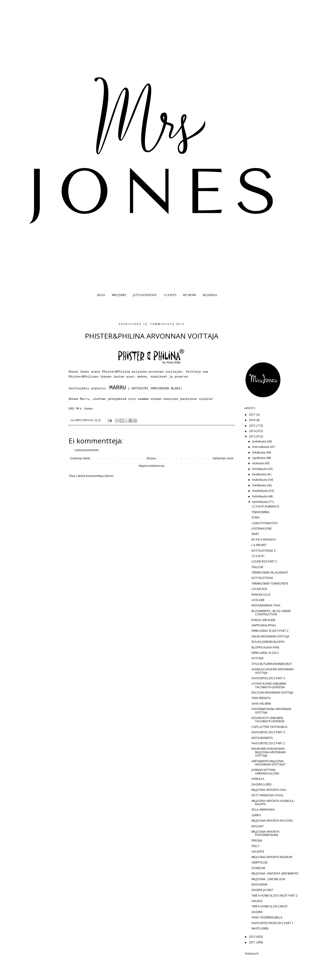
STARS (256, 517)
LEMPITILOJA (260, 862)
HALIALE (257, 901)
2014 (253, 431)
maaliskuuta (261, 491)
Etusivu (151, 458)
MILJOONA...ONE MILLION (268, 879)
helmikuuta (260, 496)
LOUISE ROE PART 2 (264, 561)
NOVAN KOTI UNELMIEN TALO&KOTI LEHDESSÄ (268, 720)
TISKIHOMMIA (260, 512)
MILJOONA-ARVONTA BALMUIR (272, 857)
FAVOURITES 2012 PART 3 (268, 732)
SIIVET (255, 534)
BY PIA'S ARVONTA (264, 540)
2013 (253, 436)
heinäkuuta (260, 469)
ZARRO (256, 815)
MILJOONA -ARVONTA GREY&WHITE (275, 873)
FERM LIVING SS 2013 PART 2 (270, 631)
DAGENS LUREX (262, 784)
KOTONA (258, 658)
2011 (253, 942)
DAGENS (257, 912)
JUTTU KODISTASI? (145, 295)
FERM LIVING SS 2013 (265, 653)
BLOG (101, 295)
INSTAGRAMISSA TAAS (266, 605)
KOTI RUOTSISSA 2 (264, 551)
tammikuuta (260, 502)
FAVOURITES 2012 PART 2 (268, 743)
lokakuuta (259, 452)
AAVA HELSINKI (261, 704)
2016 (253, 420)
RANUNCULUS (261, 595)
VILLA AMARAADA (263, 810)
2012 (253, 937)
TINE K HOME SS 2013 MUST (270, 906)
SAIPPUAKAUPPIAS (264, 625)
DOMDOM (258, 868)
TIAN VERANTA (261, 698)
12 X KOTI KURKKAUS (265, 506)
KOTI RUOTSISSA (262, 578)
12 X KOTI (170, 295)
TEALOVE (257, 567)
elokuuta (258, 463)
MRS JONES (119, 295)
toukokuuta (260, 480)
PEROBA (257, 841)
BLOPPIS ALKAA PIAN (265, 647)
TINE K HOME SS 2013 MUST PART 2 (275, 896)
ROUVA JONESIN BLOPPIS (268, 642)
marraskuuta (261, 447)
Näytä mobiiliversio (152, 466)
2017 (253, 415)
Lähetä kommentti (87, 450)
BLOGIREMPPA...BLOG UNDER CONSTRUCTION (271, 613)
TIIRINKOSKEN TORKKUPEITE (270, 584)
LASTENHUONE (262, 529)
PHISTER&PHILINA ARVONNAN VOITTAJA (271, 711)
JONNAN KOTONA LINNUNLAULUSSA (265, 771)
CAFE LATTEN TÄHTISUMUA (270, 727)
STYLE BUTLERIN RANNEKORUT (272, 664)
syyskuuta (259, 458)
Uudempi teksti (80, 458)
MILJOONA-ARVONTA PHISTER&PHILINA (266, 833)
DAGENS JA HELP (262, 890)
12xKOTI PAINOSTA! (265, 523)
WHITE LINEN (260, 928)
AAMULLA (258, 779)
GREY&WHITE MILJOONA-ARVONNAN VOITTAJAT (269, 763)
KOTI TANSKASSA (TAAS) (267, 795)
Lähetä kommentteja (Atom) (95, 476)
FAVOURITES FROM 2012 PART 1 (272, 923)
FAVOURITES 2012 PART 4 (268, 678)
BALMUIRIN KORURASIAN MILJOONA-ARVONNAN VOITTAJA (269, 752)
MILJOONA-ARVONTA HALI (269, 790)
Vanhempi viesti (223, 458)
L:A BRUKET (259, 545)
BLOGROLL (210, 295)
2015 (253, 426)
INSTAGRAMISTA (262, 738)
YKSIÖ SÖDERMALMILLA (267, 917)
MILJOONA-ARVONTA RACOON (272, 821)
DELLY (256, 846)
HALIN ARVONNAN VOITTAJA (270, 636)
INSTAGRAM (259, 884)
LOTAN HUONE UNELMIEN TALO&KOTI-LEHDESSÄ (269, 685)
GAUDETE (258, 852)
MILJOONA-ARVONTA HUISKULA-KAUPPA (273, 802)
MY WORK (190, 295)
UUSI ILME (258, 600)
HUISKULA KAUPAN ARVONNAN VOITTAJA (272, 671)
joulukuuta (260, 441)
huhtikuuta (260, 485)
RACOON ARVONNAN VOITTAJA (272, 693)
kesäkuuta (259, 474)
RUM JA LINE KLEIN (263, 620)
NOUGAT (258, 826)
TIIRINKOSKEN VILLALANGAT (270, 572)
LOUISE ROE (259, 589)
